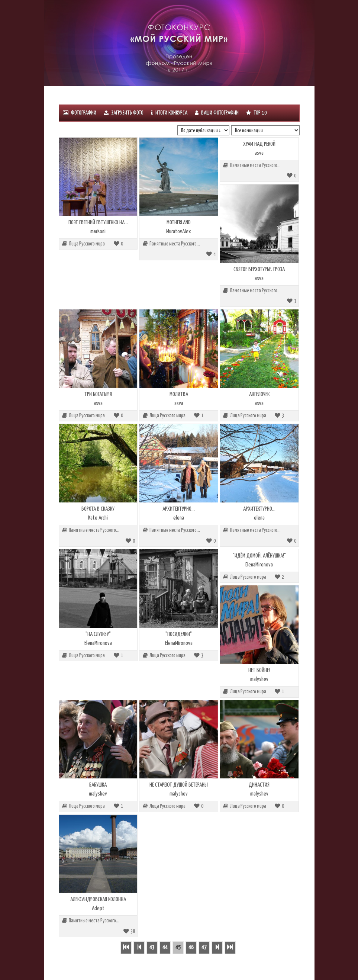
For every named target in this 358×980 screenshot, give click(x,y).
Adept (98, 908)
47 (204, 947)
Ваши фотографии (217, 113)
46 (191, 947)
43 (152, 947)
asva (259, 153)
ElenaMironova (98, 643)
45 (178, 947)
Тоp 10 (257, 113)
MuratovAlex (179, 232)
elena (179, 518)
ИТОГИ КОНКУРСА (169, 113)
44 (165, 947)
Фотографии (80, 113)
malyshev (259, 679)
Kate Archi (98, 518)
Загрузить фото (124, 113)
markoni (98, 232)
